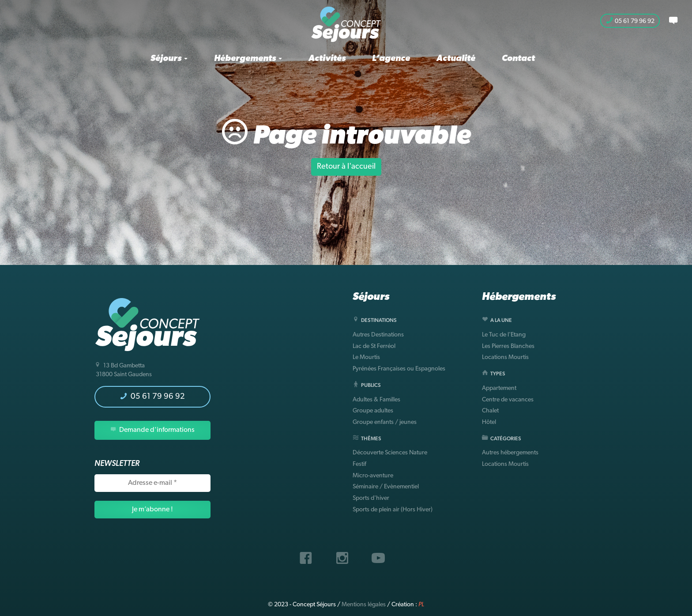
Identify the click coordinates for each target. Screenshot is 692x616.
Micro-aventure (373, 476)
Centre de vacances (508, 400)
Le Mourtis (366, 357)
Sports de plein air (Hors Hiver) (393, 510)
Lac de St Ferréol (374, 346)
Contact (518, 59)
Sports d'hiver (371, 498)
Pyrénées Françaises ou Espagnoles (399, 369)
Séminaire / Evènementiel (386, 487)
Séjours (169, 59)
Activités (327, 59)
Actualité (456, 59)
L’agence (391, 59)
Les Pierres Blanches (508, 346)
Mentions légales (364, 605)
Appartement (499, 388)
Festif (359, 464)
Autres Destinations (378, 335)
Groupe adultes (373, 411)
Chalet (490, 411)
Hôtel (489, 422)
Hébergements (248, 59)
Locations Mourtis (505, 357)
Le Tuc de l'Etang (504, 335)
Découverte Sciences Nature (390, 453)
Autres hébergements (510, 453)
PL (421, 605)
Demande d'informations (152, 430)
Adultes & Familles (376, 400)
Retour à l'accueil (346, 167)
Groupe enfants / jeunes (385, 422)
